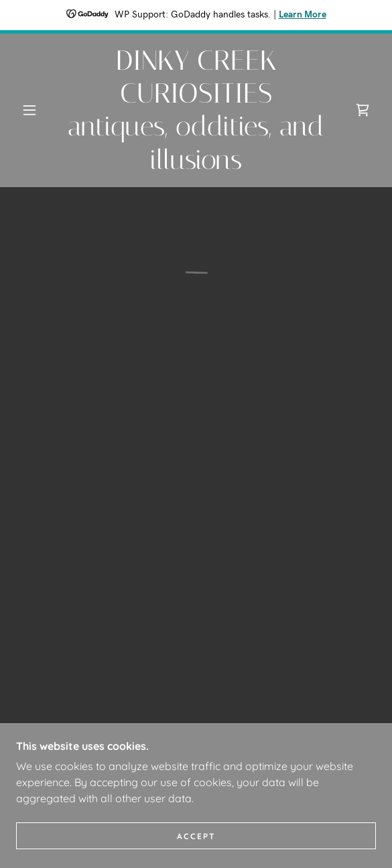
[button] (34, 110)
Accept (196, 836)
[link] (196, 110)
